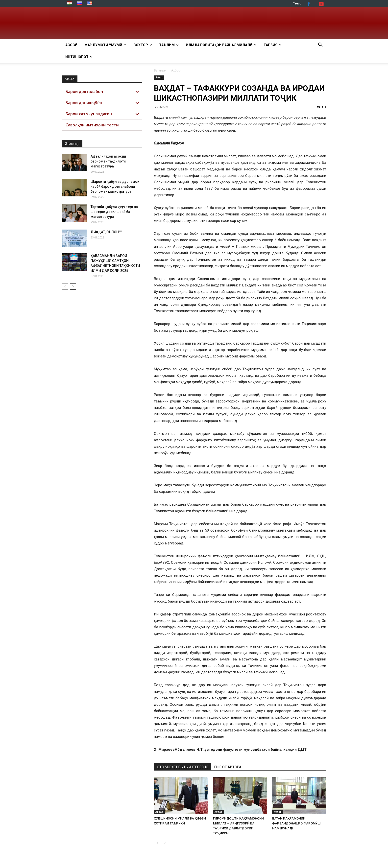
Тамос (297, 4)
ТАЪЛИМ (169, 45)
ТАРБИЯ (272, 45)
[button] (320, 45)
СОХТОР (143, 45)
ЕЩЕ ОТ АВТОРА (228, 767)
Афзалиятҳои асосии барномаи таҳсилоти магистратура (108, 161)
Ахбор (159, 77)
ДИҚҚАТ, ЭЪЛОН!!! (106, 232)
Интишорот (79, 57)
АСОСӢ (71, 45)
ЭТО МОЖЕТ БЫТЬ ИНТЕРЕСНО (183, 767)
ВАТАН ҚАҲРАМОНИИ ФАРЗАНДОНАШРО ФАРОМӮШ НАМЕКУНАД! (296, 823)
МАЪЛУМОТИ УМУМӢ (105, 45)
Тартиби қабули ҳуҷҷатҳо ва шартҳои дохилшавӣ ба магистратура (114, 212)
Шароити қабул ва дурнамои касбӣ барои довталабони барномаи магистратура (115, 187)
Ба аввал (160, 70)
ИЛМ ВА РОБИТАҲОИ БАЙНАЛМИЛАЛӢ (221, 45)
